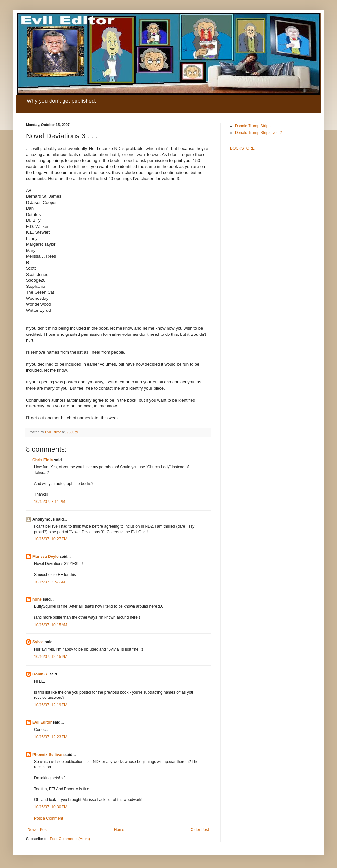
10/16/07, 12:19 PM (51, 705)
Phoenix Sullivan (48, 755)
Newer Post (38, 830)
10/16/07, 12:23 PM (51, 737)
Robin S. (40, 674)
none (37, 599)
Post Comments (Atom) (70, 839)
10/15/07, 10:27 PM (51, 539)
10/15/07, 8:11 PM (50, 502)
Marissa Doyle (46, 557)
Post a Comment (48, 818)
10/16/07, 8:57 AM (50, 582)
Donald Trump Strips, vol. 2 (258, 133)
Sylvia (38, 642)
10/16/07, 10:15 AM (51, 625)
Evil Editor (42, 722)
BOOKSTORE (242, 148)
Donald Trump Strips (253, 126)
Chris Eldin (43, 460)
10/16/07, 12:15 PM (51, 657)
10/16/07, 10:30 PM (51, 807)
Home (119, 830)
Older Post (200, 830)
